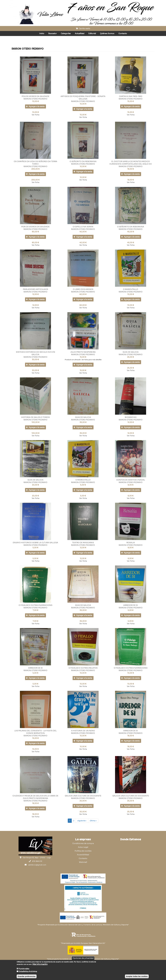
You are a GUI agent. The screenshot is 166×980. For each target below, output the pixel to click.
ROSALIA (131, 543)
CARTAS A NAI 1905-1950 (131, 96)
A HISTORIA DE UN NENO (83, 731)
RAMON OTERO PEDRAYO (35, 99)
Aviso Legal (83, 847)
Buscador (53, 33)
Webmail (83, 862)
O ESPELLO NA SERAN (83, 227)
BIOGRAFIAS (131, 417)
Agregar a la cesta (35, 106)
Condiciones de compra (83, 843)
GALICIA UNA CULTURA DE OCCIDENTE (83, 796)
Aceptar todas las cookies (137, 976)
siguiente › (82, 821)
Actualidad (80, 33)
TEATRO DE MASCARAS (83, 543)
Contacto (123, 33)
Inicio (42, 33)
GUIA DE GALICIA (131, 352)
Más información (40, 964)
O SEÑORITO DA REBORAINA (83, 161)
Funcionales (24, 969)
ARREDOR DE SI (131, 605)
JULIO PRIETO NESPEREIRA (83, 352)
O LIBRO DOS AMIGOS (83, 289)
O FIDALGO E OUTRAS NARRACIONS (35, 605)
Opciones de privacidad (83, 958)
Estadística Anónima (28, 972)
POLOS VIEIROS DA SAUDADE (35, 96)
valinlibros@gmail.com (37, 865)
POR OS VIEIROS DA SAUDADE (35, 227)
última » (93, 821)
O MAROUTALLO (131, 289)
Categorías (66, 33)
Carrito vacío (83, 28)
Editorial (92, 33)
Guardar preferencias (27, 976)
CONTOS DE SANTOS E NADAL (131, 480)
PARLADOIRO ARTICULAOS (35, 289)
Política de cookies (83, 851)
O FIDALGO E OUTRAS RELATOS (83, 668)
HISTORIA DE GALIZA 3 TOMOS (35, 417)
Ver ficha (35, 115)
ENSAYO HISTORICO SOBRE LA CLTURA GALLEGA (35, 543)
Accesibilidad (83, 855)
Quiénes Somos (107, 33)
